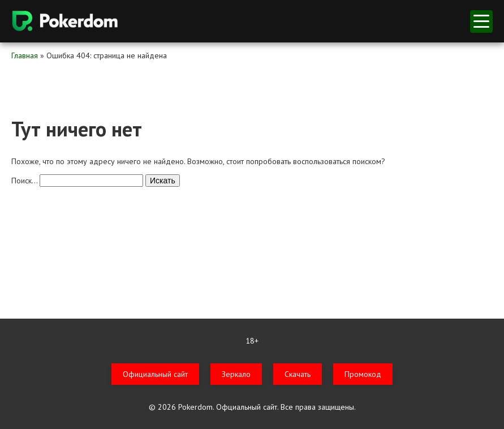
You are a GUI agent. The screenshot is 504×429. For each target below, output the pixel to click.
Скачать (298, 374)
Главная (25, 55)
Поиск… (24, 181)
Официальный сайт (155, 374)
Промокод (363, 374)
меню (481, 21)
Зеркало (236, 374)
